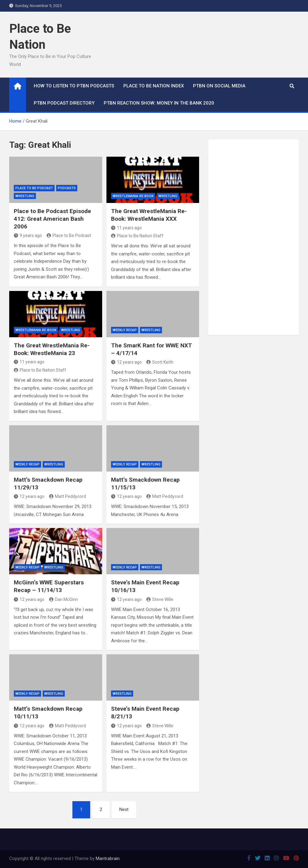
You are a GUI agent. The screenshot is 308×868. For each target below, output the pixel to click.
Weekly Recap (125, 330)
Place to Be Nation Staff (137, 236)
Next (124, 809)
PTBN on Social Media (219, 86)
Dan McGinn (64, 599)
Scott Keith (160, 362)
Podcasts (67, 188)
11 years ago (126, 228)
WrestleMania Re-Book (133, 196)
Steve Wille (160, 599)
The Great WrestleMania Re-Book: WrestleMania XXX (149, 215)
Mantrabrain (108, 858)
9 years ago (28, 235)
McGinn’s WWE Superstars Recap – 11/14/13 (49, 586)
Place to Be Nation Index (154, 86)
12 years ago (126, 362)
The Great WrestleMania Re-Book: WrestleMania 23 (52, 349)
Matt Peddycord (67, 496)
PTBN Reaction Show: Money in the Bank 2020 (159, 103)
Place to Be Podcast (34, 188)
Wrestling (25, 196)
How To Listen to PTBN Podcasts (74, 86)
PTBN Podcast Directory (64, 103)
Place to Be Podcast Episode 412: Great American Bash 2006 (52, 219)
